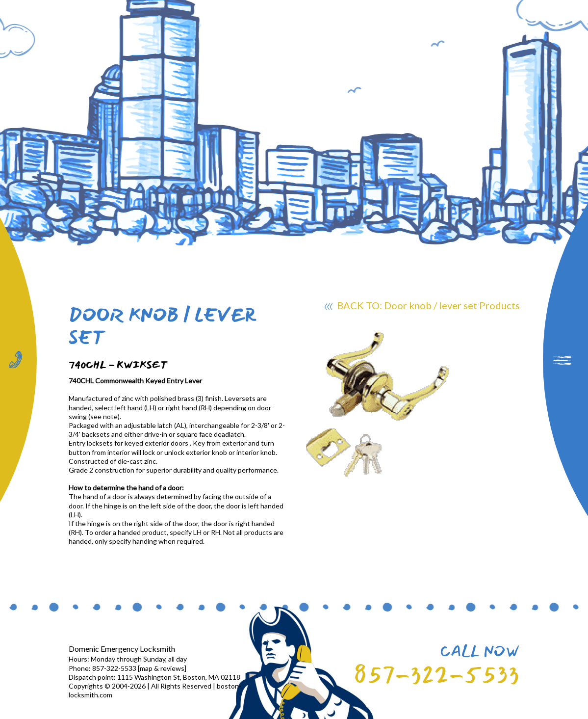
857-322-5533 (436, 675)
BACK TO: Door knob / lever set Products (422, 307)
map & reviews (162, 668)
